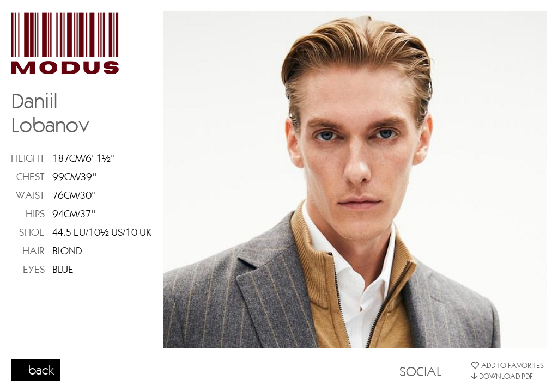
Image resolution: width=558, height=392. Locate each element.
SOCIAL (420, 371)
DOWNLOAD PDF (502, 376)
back (41, 370)
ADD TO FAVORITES (507, 365)
